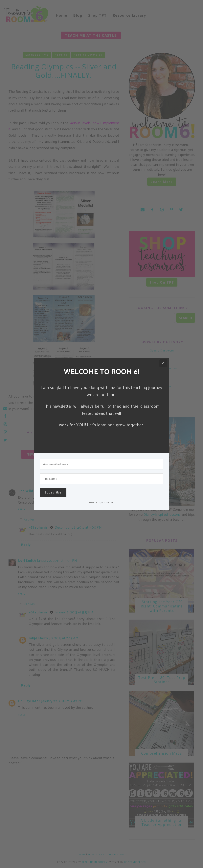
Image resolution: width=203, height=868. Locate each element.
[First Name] (101, 479)
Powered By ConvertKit (102, 503)
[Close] (163, 363)
